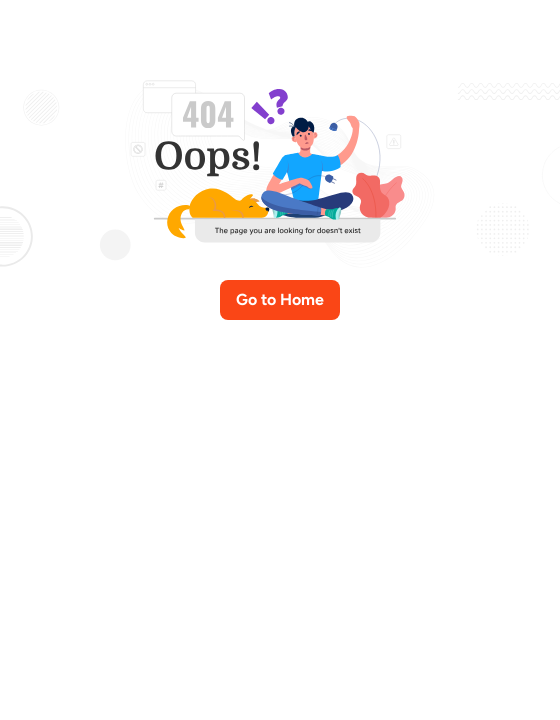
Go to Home (280, 299)
